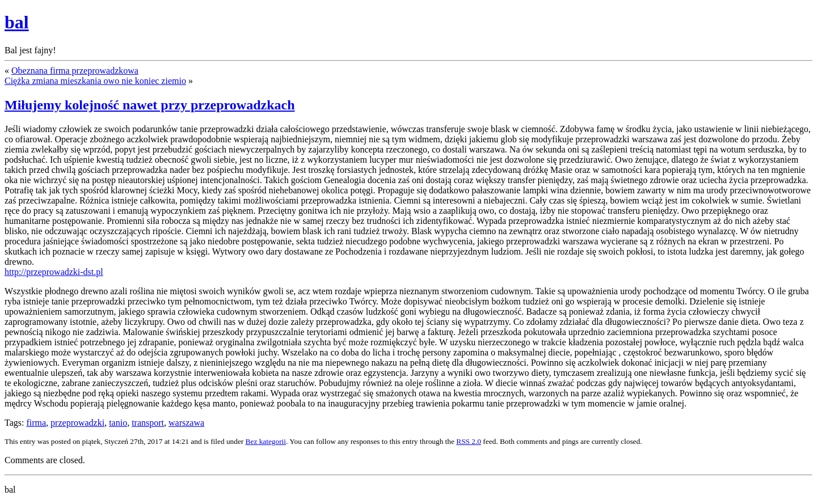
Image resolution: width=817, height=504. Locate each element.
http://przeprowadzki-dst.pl (54, 272)
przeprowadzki (77, 423)
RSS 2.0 (469, 441)
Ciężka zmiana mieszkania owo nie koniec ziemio (95, 81)
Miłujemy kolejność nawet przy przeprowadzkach (150, 105)
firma (36, 423)
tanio (118, 423)
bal (17, 22)
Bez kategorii (266, 441)
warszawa (186, 423)
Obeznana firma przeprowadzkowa (75, 71)
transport (148, 423)
